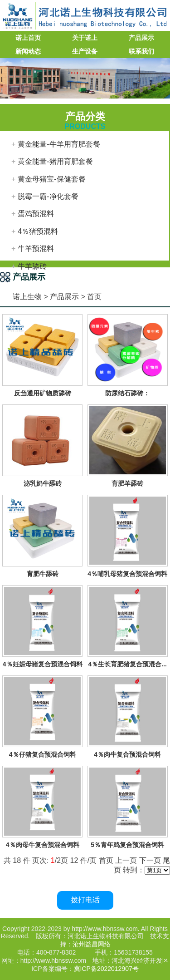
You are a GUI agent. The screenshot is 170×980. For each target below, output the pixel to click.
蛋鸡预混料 (36, 214)
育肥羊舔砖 (127, 483)
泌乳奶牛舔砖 (43, 483)
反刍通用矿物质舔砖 (43, 393)
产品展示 (141, 38)
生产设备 (85, 51)
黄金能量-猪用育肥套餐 (55, 161)
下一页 (150, 860)
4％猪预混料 (38, 231)
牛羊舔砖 (32, 266)
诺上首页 (28, 38)
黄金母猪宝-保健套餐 (51, 179)
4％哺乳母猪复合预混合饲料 (127, 574)
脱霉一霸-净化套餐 (48, 196)
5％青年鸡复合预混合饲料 (127, 845)
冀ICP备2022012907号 (106, 969)
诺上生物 (27, 297)
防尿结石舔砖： (127, 393)
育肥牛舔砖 (43, 574)
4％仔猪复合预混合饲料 (43, 754)
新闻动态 (28, 51)
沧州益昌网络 (92, 944)
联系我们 (141, 51)
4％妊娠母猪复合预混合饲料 (43, 664)
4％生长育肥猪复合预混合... (128, 664)
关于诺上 (85, 38)
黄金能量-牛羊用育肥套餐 (59, 144)
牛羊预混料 (36, 249)
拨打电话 (85, 900)
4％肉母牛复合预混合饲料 (43, 845)
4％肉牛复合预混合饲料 (127, 754)
